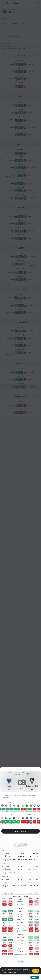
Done (35, 977)
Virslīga (29, 774)
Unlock (36, 971)
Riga (7, 856)
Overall (17, 845)
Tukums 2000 (11, 859)
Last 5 (24, 845)
